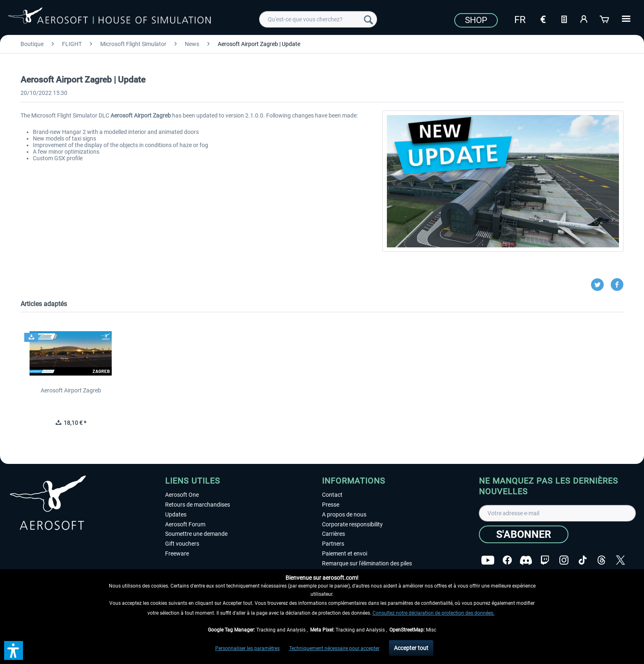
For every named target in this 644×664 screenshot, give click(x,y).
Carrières (333, 534)
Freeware (177, 553)
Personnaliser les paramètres (247, 648)
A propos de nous (344, 514)
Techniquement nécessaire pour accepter (334, 648)
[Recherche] (368, 19)
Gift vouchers (182, 544)
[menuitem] (318, 19)
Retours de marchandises (198, 505)
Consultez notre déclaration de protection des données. (434, 613)
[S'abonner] (524, 534)
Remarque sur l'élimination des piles (367, 563)
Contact (332, 495)
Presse (331, 505)
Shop (476, 20)
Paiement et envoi (345, 553)
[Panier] (605, 18)
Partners (333, 544)
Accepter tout (411, 648)
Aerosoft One (182, 495)
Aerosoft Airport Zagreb (71, 390)
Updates (176, 514)
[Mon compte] (584, 18)
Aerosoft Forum (185, 524)
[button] (14, 650)
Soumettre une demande (196, 534)
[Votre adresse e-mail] (557, 513)
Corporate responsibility (352, 524)
